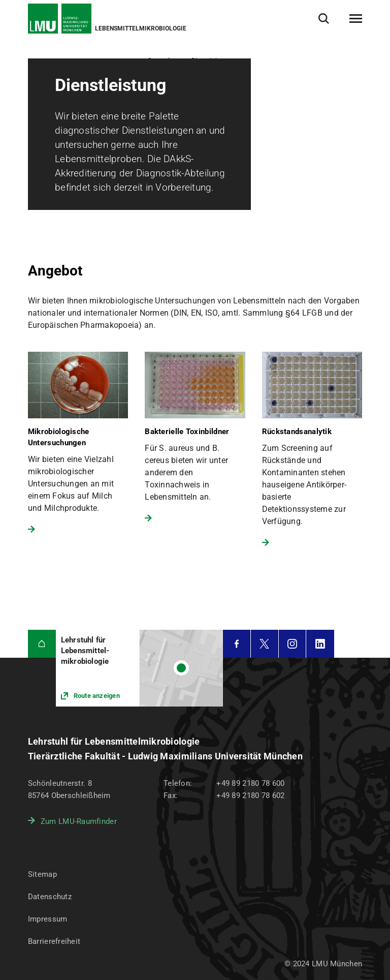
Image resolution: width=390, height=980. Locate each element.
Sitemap (42, 874)
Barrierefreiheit (54, 941)
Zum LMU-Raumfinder (79, 821)
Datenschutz (50, 897)
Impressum (48, 919)
